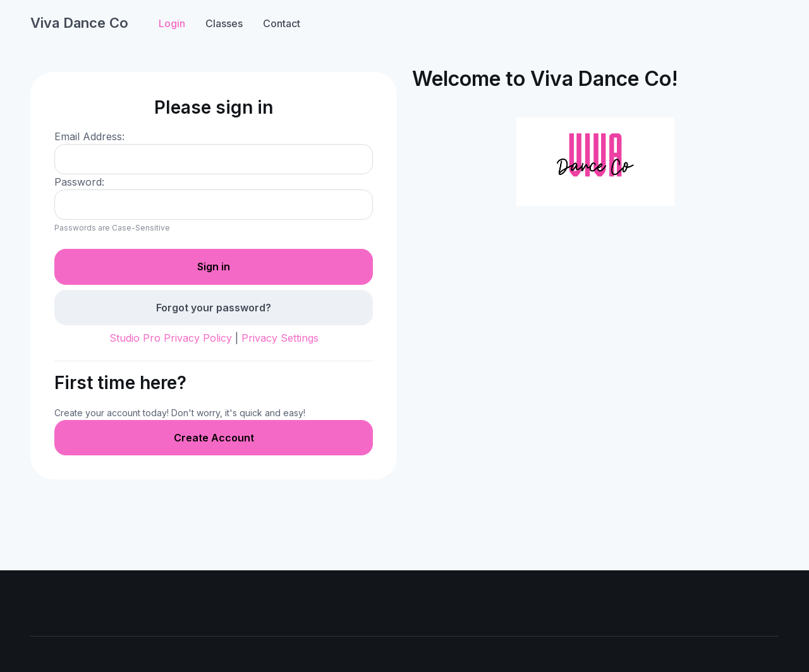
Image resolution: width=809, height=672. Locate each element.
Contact (282, 23)
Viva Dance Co (79, 23)
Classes (224, 23)
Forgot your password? (214, 308)
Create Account (214, 438)
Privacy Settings (280, 338)
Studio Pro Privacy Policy (171, 338)
